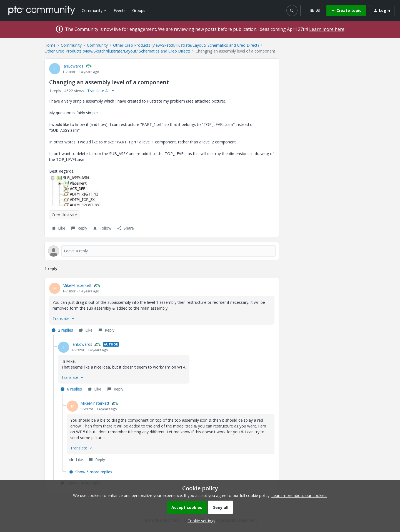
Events (120, 10)
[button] (312, 11)
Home (50, 45)
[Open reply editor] (162, 251)
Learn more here (327, 29)
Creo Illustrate (64, 215)
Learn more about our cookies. (299, 495)
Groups (139, 10)
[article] (162, 309)
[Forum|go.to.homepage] (42, 10)
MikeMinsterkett (77, 285)
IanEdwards (73, 66)
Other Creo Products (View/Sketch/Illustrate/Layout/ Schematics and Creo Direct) (186, 45)
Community (71, 45)
